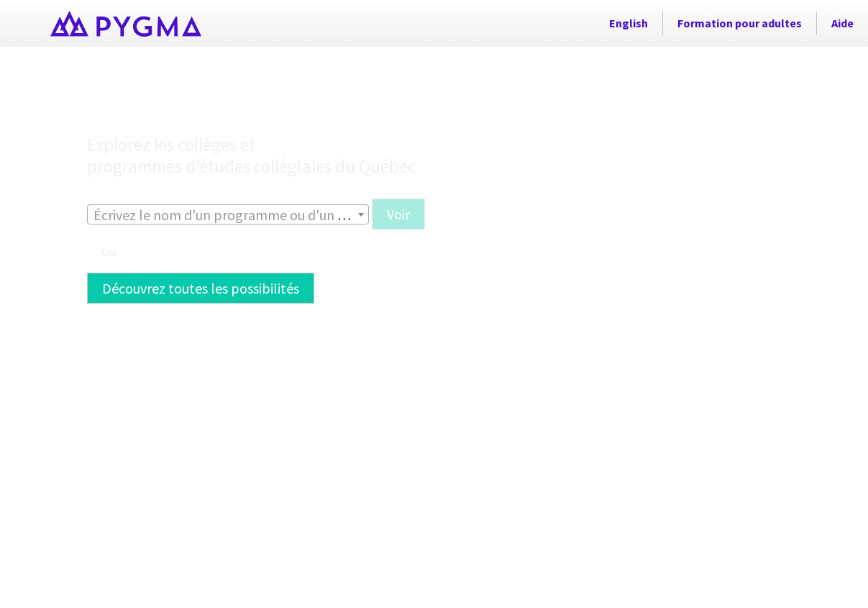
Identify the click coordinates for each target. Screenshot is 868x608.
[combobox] (228, 270)
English (629, 23)
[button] (398, 269)
